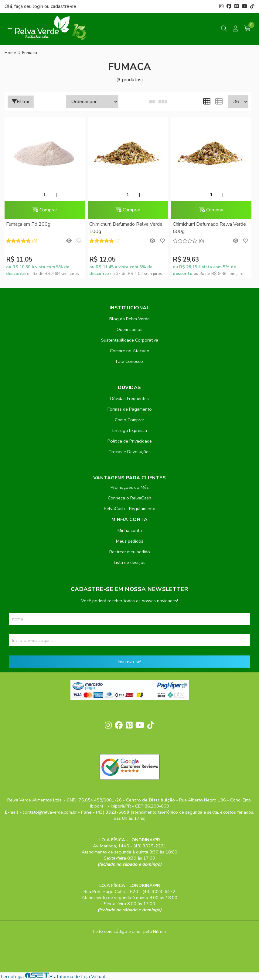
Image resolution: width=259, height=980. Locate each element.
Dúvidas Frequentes (129, 398)
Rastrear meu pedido (130, 552)
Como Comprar (129, 420)
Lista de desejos (130, 562)
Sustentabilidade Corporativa (130, 340)
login (39, 6)
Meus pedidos (130, 541)
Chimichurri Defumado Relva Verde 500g (209, 228)
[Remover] (33, 195)
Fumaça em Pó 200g (28, 224)
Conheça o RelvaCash (129, 498)
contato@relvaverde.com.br (50, 812)
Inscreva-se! (129, 662)
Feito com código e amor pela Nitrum (129, 931)
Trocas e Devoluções (129, 452)
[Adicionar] (56, 195)
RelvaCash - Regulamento (130, 509)
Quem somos (129, 329)
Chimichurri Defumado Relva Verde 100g (126, 228)
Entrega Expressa (130, 430)
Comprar (45, 210)
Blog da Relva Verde (129, 319)
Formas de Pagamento (130, 409)
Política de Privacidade (130, 441)
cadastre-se (63, 6)
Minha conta (130, 530)
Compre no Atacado (130, 351)
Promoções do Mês (130, 487)
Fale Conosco (129, 361)
